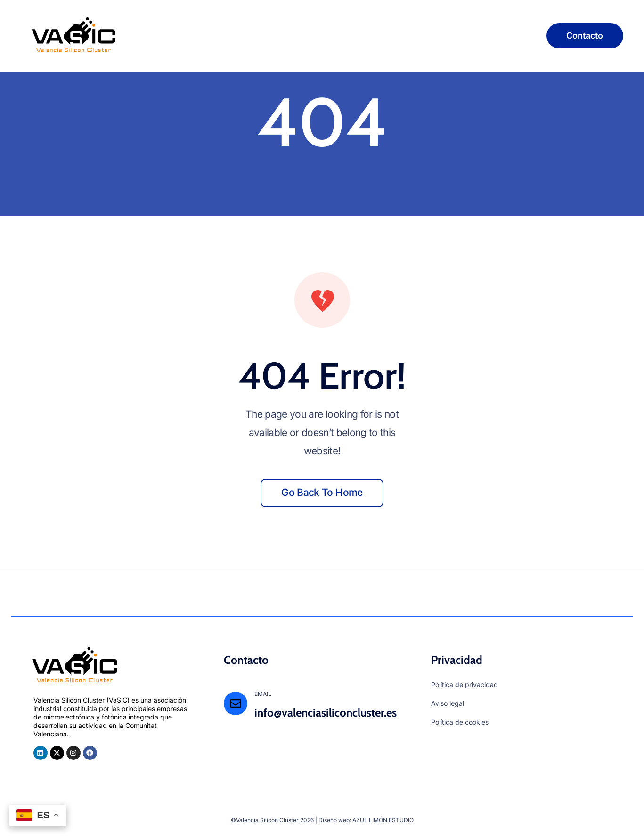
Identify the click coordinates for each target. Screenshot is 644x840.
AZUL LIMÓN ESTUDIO (383, 820)
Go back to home (322, 492)
